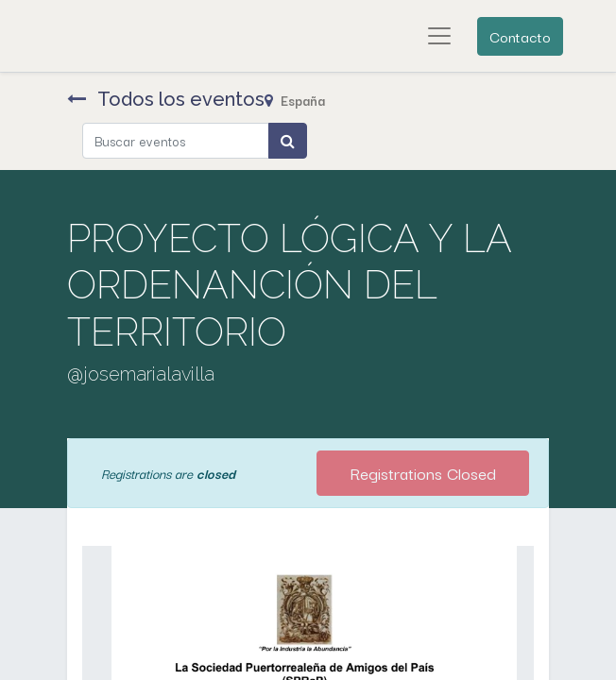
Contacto (520, 36)
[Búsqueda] (288, 141)
